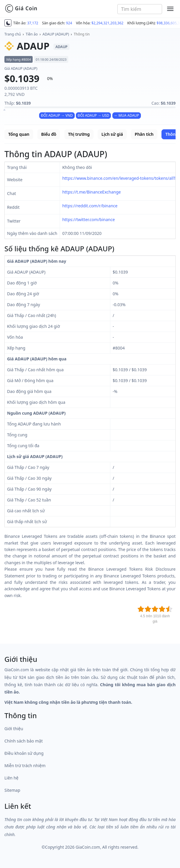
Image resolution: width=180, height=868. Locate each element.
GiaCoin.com (88, 847)
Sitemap (12, 790)
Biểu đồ (49, 134)
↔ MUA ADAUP (127, 115)
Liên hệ (11, 778)
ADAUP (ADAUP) (56, 34)
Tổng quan (19, 134)
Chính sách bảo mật (24, 741)
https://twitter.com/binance (89, 219)
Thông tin (82, 34)
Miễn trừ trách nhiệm (25, 766)
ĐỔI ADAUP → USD (94, 115)
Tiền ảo (32, 34)
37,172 (33, 23)
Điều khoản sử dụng (24, 753)
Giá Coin (21, 9)
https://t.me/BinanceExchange (92, 192)
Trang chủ (13, 34)
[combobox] (140, 9)
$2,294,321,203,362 (107, 23)
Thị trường (79, 134)
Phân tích (144, 134)
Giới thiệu (14, 729)
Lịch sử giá (112, 134)
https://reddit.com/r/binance (90, 206)
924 (69, 23)
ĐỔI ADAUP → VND (57, 115)
